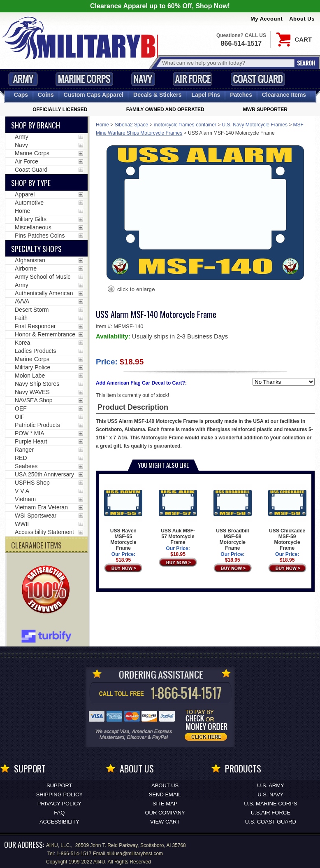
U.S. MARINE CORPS (270, 804)
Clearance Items (284, 95)
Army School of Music (43, 277)
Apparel (25, 194)
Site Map (165, 804)
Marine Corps (84, 79)
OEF (21, 408)
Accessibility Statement (44, 532)
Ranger (24, 450)
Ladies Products (35, 351)
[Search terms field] (227, 63)
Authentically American (44, 293)
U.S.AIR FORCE (271, 813)
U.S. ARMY (271, 785)
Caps (21, 95)
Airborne (26, 268)
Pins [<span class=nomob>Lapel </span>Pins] (206, 95)
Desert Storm (32, 310)
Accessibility (59, 822)
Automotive (29, 203)
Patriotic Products (37, 425)
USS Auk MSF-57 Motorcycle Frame (178, 514)
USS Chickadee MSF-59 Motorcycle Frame (287, 517)
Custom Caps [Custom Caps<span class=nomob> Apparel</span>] (94, 95)
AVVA (22, 301)
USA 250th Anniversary (44, 474)
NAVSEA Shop (34, 400)
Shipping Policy (59, 794)
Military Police (32, 367)
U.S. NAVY (270, 794)
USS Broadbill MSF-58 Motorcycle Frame (233, 517)
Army (23, 79)
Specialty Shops (36, 249)
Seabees (26, 466)
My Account (267, 19)
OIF (20, 417)
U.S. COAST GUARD (271, 822)
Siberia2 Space (131, 125)
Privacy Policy (59, 804)
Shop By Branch (36, 125)
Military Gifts (31, 219)
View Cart (165, 822)
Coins (46, 95)
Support (59, 785)
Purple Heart (31, 441)
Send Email (165, 794)
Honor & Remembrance (45, 334)
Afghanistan (30, 260)
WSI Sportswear (36, 516)
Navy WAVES (32, 392)
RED (21, 458)
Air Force (192, 79)
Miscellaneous (33, 227)
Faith (21, 318)
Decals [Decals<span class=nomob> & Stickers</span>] (158, 95)
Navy (143, 79)
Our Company (165, 813)
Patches (241, 95)
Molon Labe (30, 376)
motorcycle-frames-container (185, 125)
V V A (22, 491)
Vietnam (25, 499)
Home (102, 125)
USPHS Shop (32, 483)
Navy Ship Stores (37, 384)
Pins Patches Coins (40, 236)
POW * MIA (30, 433)
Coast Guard (258, 79)
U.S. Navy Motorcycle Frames (255, 125)
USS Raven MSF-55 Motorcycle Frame (123, 517)
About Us (302, 19)
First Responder (35, 326)
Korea (22, 343)
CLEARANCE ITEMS (36, 545)
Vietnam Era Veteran (41, 507)
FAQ (59, 813)
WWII (22, 524)
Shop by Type (31, 183)
